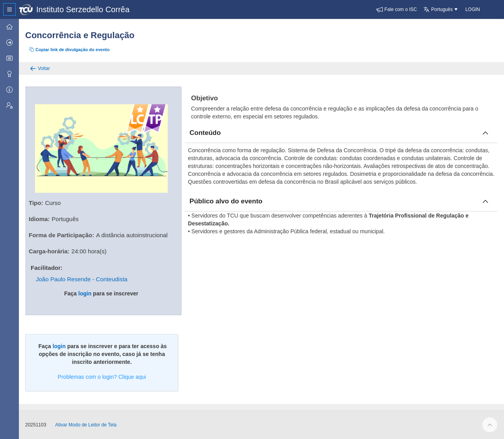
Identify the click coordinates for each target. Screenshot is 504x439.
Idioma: (39, 219)
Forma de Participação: (61, 235)
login (85, 293)
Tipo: (36, 203)
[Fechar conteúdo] (485, 133)
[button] (397, 9)
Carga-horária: (49, 251)
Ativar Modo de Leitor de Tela (86, 425)
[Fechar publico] (485, 201)
